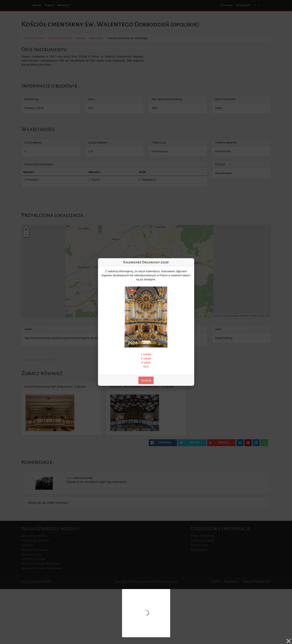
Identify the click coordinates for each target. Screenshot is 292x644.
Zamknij (146, 380)
